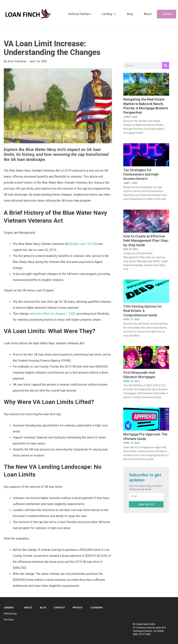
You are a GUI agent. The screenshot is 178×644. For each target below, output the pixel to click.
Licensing (96, 608)
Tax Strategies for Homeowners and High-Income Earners (141, 174)
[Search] (166, 65)
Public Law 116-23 (83, 244)
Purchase (9, 620)
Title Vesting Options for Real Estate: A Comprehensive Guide (143, 311)
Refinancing (10, 614)
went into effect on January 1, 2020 (52, 314)
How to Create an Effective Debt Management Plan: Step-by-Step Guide (146, 241)
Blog (130, 14)
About (148, 14)
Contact (167, 14)
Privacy (78, 608)
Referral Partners (80, 14)
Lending (109, 14)
